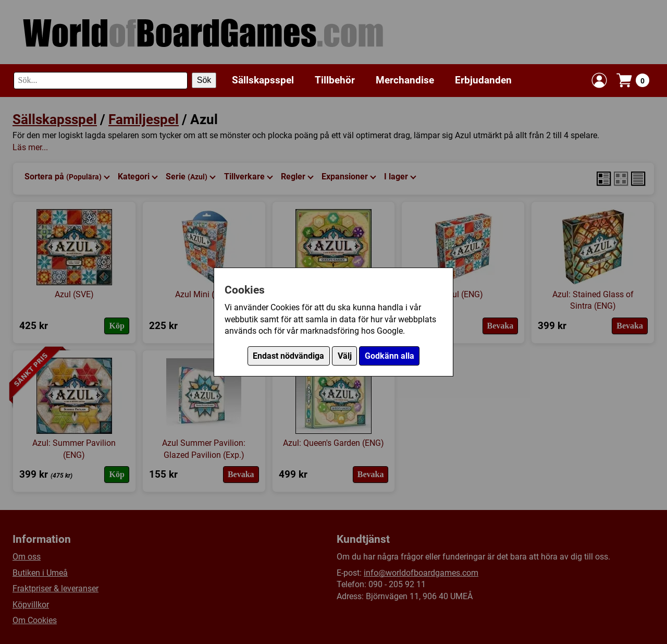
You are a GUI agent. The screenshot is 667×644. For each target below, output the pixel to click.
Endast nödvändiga (288, 356)
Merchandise (405, 80)
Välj (345, 356)
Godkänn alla (390, 356)
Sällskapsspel (263, 80)
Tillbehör (335, 80)
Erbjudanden (483, 80)
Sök (204, 80)
